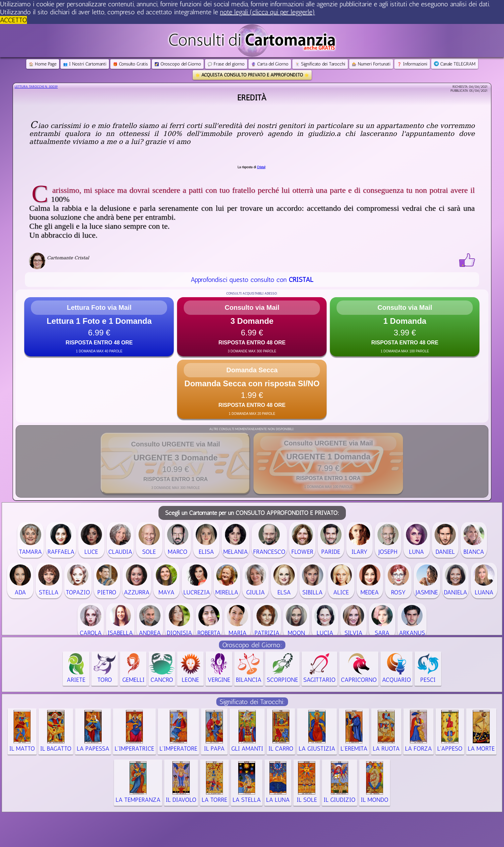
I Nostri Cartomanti (85, 64)
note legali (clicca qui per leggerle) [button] (267, 12)
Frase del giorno (226, 64)
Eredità (252, 98)
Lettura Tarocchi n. (36, 87)
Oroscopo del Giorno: (252, 645)
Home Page (43, 64)
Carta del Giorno (270, 64)
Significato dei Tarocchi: (252, 702)
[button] (99, 327)
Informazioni (412, 64)
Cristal (261, 167)
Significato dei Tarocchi (320, 64)
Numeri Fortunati (371, 64)
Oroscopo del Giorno (178, 64)
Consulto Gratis (130, 64)
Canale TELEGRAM (455, 64)
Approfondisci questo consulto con (252, 280)
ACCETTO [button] (13, 20)
